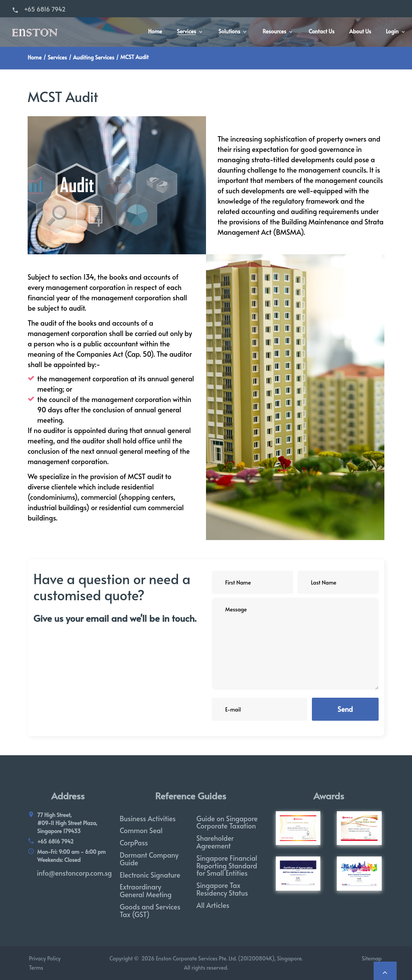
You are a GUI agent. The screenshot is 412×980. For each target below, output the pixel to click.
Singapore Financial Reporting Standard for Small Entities (227, 866)
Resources (274, 32)
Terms (35, 968)
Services (186, 32)
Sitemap (373, 958)
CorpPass (134, 842)
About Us (360, 32)
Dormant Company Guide (149, 859)
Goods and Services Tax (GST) (150, 910)
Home (155, 32)
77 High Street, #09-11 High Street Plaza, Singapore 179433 (67, 823)
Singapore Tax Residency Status (222, 889)
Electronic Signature (150, 875)
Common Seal (141, 830)
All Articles (213, 905)
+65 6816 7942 (45, 9)
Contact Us (322, 32)
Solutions (230, 32)
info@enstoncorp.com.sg (74, 873)
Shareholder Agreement (215, 842)
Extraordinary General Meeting (146, 890)
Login (392, 32)
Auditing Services (93, 57)
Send (345, 709)
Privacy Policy (44, 958)
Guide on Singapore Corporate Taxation (227, 822)
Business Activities (148, 818)
